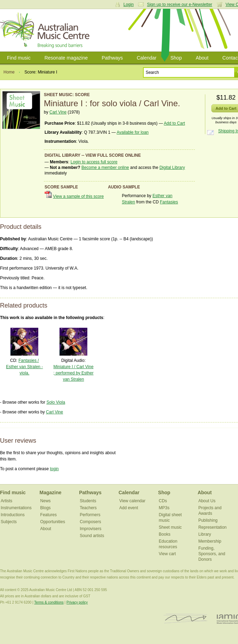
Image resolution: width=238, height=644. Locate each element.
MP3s (164, 508)
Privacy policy (77, 602)
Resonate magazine (66, 58)
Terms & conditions (49, 602)
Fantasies (169, 202)
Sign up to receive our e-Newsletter (179, 5)
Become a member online (105, 168)
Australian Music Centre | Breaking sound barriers (46, 30)
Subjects (9, 522)
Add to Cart (174, 123)
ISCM (186, 619)
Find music (19, 58)
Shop (176, 58)
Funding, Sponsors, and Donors (212, 554)
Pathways (112, 58)
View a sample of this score (78, 196)
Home (9, 72)
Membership (210, 541)
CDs (163, 501)
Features (49, 515)
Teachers (88, 508)
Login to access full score (94, 162)
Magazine (51, 492)
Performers (90, 515)
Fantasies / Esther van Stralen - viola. (24, 367)
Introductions (13, 515)
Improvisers (90, 529)
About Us (207, 501)
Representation (212, 527)
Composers (90, 522)
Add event (129, 508)
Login (129, 5)
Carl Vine (58, 112)
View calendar (132, 501)
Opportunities (53, 522)
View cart (167, 554)
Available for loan (133, 132)
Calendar (147, 58)
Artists (6, 501)
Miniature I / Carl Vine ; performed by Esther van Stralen (73, 373)
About (202, 58)
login (54, 469)
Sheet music (170, 527)
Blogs (46, 508)
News (46, 501)
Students (88, 501)
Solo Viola (56, 402)
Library (205, 534)
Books (164, 534)
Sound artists (92, 536)
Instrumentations (16, 508)
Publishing (208, 520)
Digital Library (172, 168)
